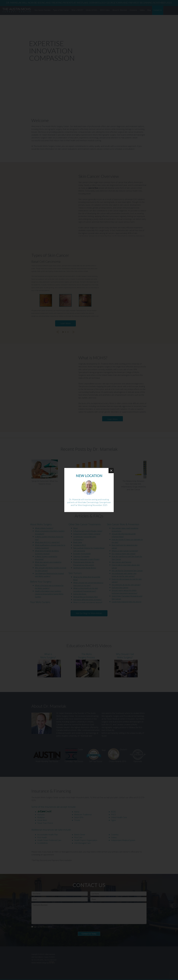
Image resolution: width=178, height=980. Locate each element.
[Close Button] (111, 471)
